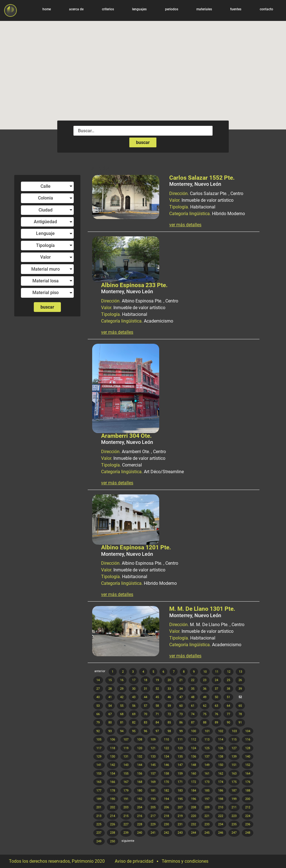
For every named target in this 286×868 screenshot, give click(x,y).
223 (234, 816)
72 (169, 714)
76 (216, 714)
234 (221, 824)
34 (181, 689)
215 (126, 816)
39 (240, 689)
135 (180, 757)
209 (207, 807)
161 (207, 774)
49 (205, 697)
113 (207, 740)
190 (113, 799)
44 (146, 697)
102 (221, 731)
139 (234, 757)
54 (110, 706)
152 (248, 765)
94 (122, 731)
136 (194, 757)
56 (134, 706)
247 (234, 833)
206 (166, 807)
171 (180, 782)
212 (248, 807)
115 (234, 740)
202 (113, 807)
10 (205, 672)
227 (126, 824)
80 (110, 722)
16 (122, 680)
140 (248, 757)
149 (207, 765)
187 (234, 791)
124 (194, 748)
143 (126, 765)
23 (205, 680)
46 (169, 697)
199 (234, 799)
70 (146, 714)
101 (207, 731)
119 (126, 748)
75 (205, 714)
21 (181, 680)
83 (146, 722)
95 (134, 731)
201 (99, 807)
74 (193, 714)
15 (110, 680)
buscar (143, 142)
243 (180, 833)
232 (194, 824)
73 (181, 714)
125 (207, 748)
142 (113, 765)
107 (126, 740)
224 (248, 816)
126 (221, 748)
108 (140, 740)
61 (193, 706)
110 (166, 740)
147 (180, 765)
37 (216, 689)
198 (221, 799)
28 (110, 689)
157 (153, 774)
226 (113, 824)
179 (126, 791)
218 (166, 816)
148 (194, 765)
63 (216, 706)
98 (169, 731)
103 (234, 731)
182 (166, 791)
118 (113, 748)
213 (99, 816)
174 (221, 782)
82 (134, 722)
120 (140, 748)
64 (228, 706)
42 (122, 697)
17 (134, 680)
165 (99, 782)
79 (98, 722)
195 (180, 799)
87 (193, 722)
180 (140, 791)
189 (99, 799)
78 (240, 714)
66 (98, 714)
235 (234, 824)
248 (248, 833)
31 (146, 689)
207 (180, 807)
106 (113, 740)
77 (228, 714)
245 (207, 833)
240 (140, 833)
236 (248, 824)
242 (166, 833)
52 (240, 697)
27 (98, 689)
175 (234, 782)
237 (99, 833)
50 (216, 697)
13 (240, 672)
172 (194, 782)
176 (248, 782)
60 (181, 706)
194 (166, 799)
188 (248, 791)
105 (99, 740)
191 (126, 799)
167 (126, 782)
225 (99, 824)
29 (122, 689)
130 (113, 757)
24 (216, 680)
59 (169, 706)
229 (153, 824)
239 (126, 833)
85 (169, 722)
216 (140, 816)
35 (193, 689)
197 (207, 799)
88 (205, 722)
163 (234, 774)
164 (248, 774)
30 (134, 689)
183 (180, 791)
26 (240, 680)
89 (216, 722)
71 (157, 714)
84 (157, 722)
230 (166, 824)
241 (153, 833)
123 (180, 748)
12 (229, 672)
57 (146, 706)
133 (153, 757)
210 (221, 807)
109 (153, 740)
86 (181, 722)
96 (146, 731)
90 (228, 722)
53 (98, 706)
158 (166, 774)
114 (221, 740)
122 (166, 748)
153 (99, 774)
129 (99, 757)
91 (240, 722)
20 (169, 680)
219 (180, 816)
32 (157, 689)
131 (126, 757)
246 (221, 833)
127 (234, 748)
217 (153, 816)
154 (113, 774)
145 (153, 765)
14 (98, 680)
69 (134, 714)
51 (228, 697)
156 (140, 774)
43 (134, 697)
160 (194, 774)
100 (194, 731)
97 (157, 731)
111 (180, 740)
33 (169, 689)
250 (113, 841)
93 (110, 731)
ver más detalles (185, 225)
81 (122, 722)
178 (113, 791)
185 (207, 791)
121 (153, 748)
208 (194, 807)
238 (113, 833)
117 (99, 748)
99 (181, 731)
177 (99, 791)
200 (248, 799)
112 (194, 740)
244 (194, 833)
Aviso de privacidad (134, 861)
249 (99, 841)
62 (205, 706)
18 (146, 680)
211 (234, 807)
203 (126, 807)
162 (221, 774)
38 (228, 689)
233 (207, 824)
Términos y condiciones (185, 861)
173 (207, 782)
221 (207, 816)
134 (166, 757)
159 (180, 774)
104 (248, 731)
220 (194, 816)
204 (140, 807)
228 (140, 824)
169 (153, 782)
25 (228, 680)
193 (153, 799)
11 (217, 672)
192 (140, 799)
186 (221, 791)
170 (166, 782)
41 (110, 697)
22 (193, 680)
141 (99, 765)
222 (221, 816)
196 (194, 799)
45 (157, 697)
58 (157, 706)
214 (113, 816)
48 (193, 697)
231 (180, 824)
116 (248, 740)
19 (157, 680)
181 (153, 791)
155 (126, 774)
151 (234, 765)
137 (207, 757)
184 (194, 791)
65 (240, 706)
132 (140, 757)
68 (122, 714)
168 (140, 782)
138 (221, 757)
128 (248, 748)
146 (166, 765)
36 (205, 689)
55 (122, 706)
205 (153, 807)
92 (98, 731)
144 (140, 765)
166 (113, 782)
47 (181, 697)
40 (98, 697)
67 (110, 714)
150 (221, 765)
